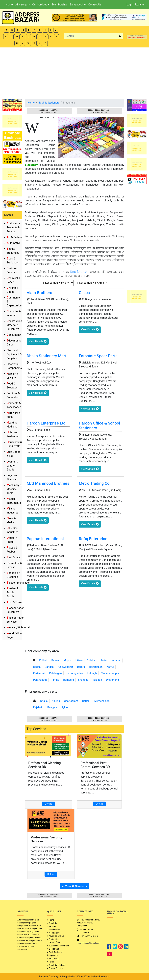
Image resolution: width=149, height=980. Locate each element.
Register (140, 5)
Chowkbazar (66, 667)
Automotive (14, 243)
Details (48, 804)
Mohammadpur (110, 673)
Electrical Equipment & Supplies (14, 354)
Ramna (55, 680)
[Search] (91, 36)
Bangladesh (78, 5)
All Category (23, 5)
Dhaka (44, 701)
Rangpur (52, 707)
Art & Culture (14, 237)
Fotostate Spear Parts (98, 356)
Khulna (56, 701)
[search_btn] (120, 36)
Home (9, 5)
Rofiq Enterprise (93, 539)
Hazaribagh (96, 667)
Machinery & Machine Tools (14, 489)
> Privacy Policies (55, 968)
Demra (81, 667)
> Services (52, 926)
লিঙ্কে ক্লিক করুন (79, 272)
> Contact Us (53, 939)
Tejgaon (97, 680)
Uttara (79, 660)
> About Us (52, 923)
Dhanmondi (113, 680)
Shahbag (83, 680)
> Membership (53, 930)
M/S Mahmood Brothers (48, 483)
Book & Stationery (49, 103)
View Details (38, 341)
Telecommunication (18, 583)
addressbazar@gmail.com (89, 943)
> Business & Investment (58, 946)
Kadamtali (39, 673)
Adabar (116, 660)
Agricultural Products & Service (13, 227)
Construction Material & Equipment (14, 325)
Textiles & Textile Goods (12, 592)
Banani (55, 660)
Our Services (41, 5)
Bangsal (49, 667)
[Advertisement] (74, 72)
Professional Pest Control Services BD (95, 765)
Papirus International (45, 539)
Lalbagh (92, 673)
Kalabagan (55, 673)
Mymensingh (102, 701)
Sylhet (65, 707)
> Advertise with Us (56, 936)
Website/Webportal (18, 628)
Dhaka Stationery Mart (47, 356)
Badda (37, 667)
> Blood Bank (53, 949)
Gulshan (92, 660)
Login (130, 5)
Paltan (104, 660)
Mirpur (67, 660)
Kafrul (110, 667)
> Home (51, 920)
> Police (51, 962)
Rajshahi (38, 707)
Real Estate (13, 557)
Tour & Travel (14, 602)
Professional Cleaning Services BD (45, 765)
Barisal (86, 701)
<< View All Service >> (74, 886)
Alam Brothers (39, 293)
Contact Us (95, 5)
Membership (60, 5)
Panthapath (40, 680)
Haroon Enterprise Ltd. (47, 423)
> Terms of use (54, 942)
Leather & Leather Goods (12, 466)
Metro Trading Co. (95, 483)
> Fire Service (53, 959)
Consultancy (14, 335)
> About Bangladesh (56, 965)
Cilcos (84, 293)
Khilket (43, 660)
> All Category (53, 933)
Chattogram (71, 701)
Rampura (69, 680)
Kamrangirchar (75, 673)
